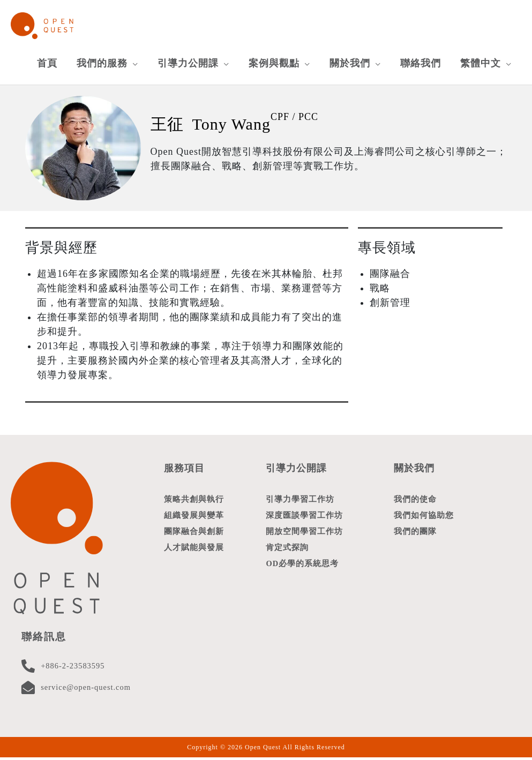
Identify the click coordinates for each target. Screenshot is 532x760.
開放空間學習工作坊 (304, 536)
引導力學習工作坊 (300, 502)
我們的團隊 (415, 536)
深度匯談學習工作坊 (304, 519)
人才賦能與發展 (194, 553)
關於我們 (415, 471)
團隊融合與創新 (194, 536)
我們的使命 (415, 502)
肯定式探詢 (287, 553)
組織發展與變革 (194, 519)
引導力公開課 (298, 471)
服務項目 (185, 471)
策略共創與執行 (194, 502)
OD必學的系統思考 (302, 570)
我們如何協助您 (424, 519)
